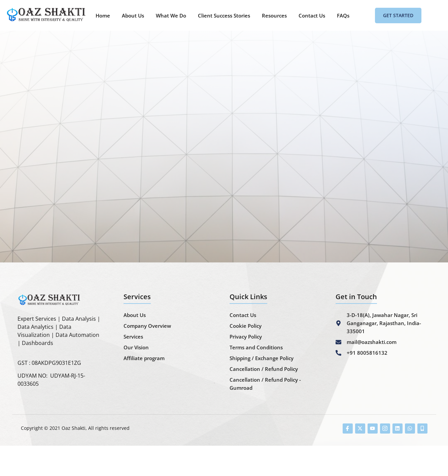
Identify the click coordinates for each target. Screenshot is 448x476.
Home (103, 15)
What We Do (171, 15)
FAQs (343, 15)
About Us (133, 15)
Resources (274, 15)
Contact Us (312, 15)
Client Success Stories (224, 15)
